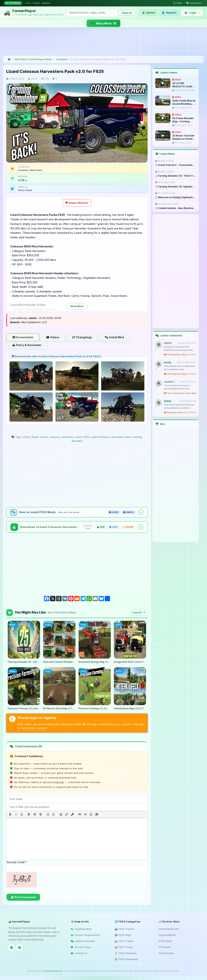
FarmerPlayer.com (53, 971)
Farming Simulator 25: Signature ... (176, 187)
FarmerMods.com (169, 929)
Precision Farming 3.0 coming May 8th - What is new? (24, 708)
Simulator (77, 441)
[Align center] (35, 814)
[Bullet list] (48, 814)
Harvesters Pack (121, 437)
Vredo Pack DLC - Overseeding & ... (176, 165)
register (127, 724)
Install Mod (114, 337)
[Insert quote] (80, 814)
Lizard (44, 437)
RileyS (35, 437)
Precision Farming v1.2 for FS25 (95, 708)
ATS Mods (165, 947)
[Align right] (40, 814)
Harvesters (68, 437)
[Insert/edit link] (67, 814)
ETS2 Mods (165, 941)
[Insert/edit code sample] (85, 814)
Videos (53, 337)
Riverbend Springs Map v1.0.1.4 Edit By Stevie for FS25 (95, 662)
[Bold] (10, 814)
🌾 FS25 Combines (126, 953)
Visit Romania (166, 953)
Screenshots (23, 337)
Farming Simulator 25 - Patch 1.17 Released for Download (24, 662)
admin (34, 79)
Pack (79, 437)
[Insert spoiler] (91, 814)
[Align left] (29, 814)
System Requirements (85, 935)
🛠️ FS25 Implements (126, 959)
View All (139, 612)
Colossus (54, 437)
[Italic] (16, 814)
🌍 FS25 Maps (123, 935)
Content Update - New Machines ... (176, 208)
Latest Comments (83, 941)
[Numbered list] (54, 814)
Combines (62, 59)
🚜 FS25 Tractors (125, 929)
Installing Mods (81, 929)
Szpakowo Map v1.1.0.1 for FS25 (180, 413)
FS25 (86, 437)
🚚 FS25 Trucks (124, 947)
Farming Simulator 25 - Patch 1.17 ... (176, 176)
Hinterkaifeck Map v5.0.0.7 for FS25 (130, 708)
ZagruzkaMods (167, 935)
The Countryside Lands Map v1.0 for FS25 (180, 393)
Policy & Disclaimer (27, 345)
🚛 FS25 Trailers (124, 941)
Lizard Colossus (100, 437)
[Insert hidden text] (97, 814)
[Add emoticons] (61, 814)
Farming (137, 437)
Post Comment (23, 897)
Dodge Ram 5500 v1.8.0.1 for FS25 (130, 662)
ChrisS (26, 437)
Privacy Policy (81, 947)
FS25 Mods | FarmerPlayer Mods (33, 59)
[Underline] (22, 814)
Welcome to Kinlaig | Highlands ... (175, 197)
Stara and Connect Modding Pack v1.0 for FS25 (59, 662)
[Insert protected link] (72, 814)
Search (127, 13)
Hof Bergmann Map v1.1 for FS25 (180, 355)
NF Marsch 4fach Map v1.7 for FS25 (59, 708)
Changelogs (82, 337)
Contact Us (79, 953)
